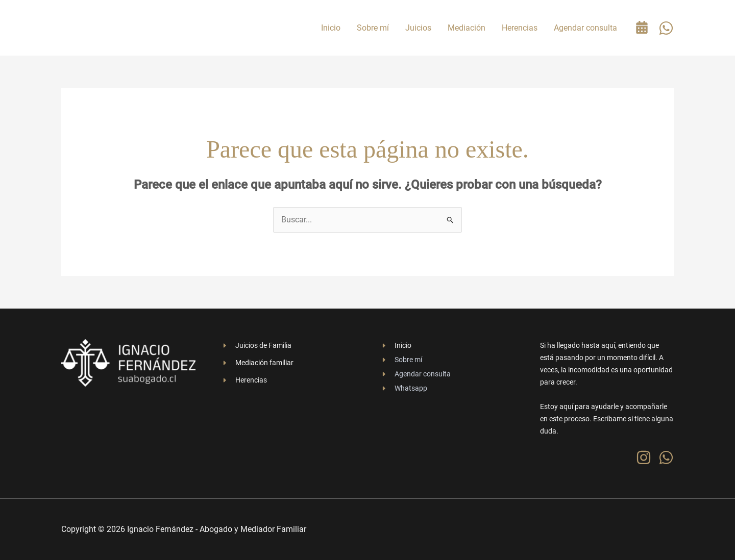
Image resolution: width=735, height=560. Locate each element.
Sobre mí (373, 28)
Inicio (331, 28)
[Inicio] (396, 345)
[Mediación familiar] (257, 363)
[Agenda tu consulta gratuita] (642, 27)
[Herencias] (244, 380)
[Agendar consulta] (415, 374)
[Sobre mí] (401, 360)
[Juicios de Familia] (256, 345)
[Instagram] (644, 457)
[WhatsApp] (666, 28)
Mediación (467, 28)
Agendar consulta (585, 28)
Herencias (520, 28)
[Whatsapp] (404, 388)
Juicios (418, 28)
